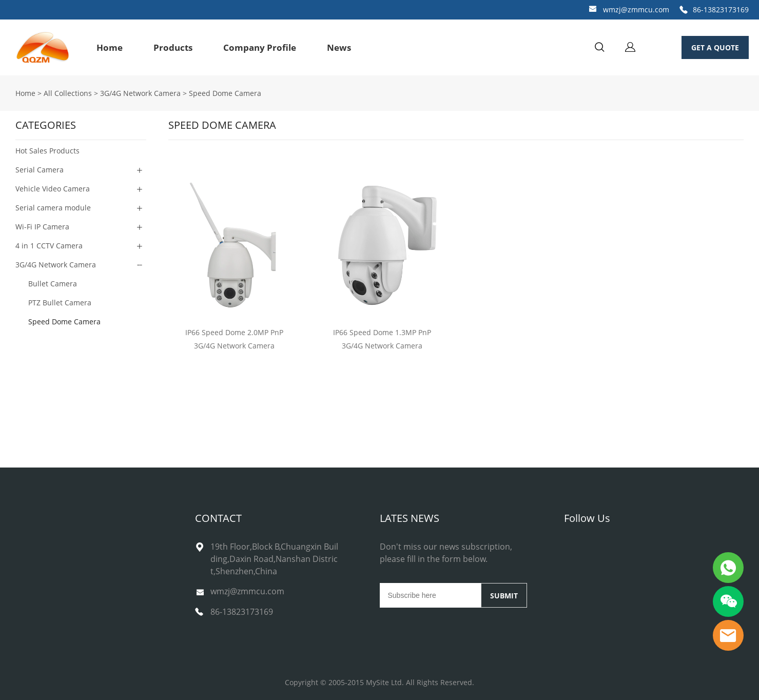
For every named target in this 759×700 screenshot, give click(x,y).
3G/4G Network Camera (140, 93)
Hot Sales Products (47, 151)
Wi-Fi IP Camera (42, 227)
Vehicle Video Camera (53, 189)
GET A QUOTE (715, 47)
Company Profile (260, 47)
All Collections (68, 93)
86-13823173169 (721, 9)
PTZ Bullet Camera (60, 303)
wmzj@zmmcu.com (636, 9)
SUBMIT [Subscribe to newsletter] (504, 596)
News (339, 47)
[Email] (431, 595)
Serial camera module (53, 208)
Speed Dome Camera (225, 93)
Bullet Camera (53, 284)
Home (110, 47)
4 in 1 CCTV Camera (49, 246)
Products (173, 47)
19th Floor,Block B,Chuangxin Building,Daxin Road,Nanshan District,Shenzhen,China (274, 559)
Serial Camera (40, 170)
